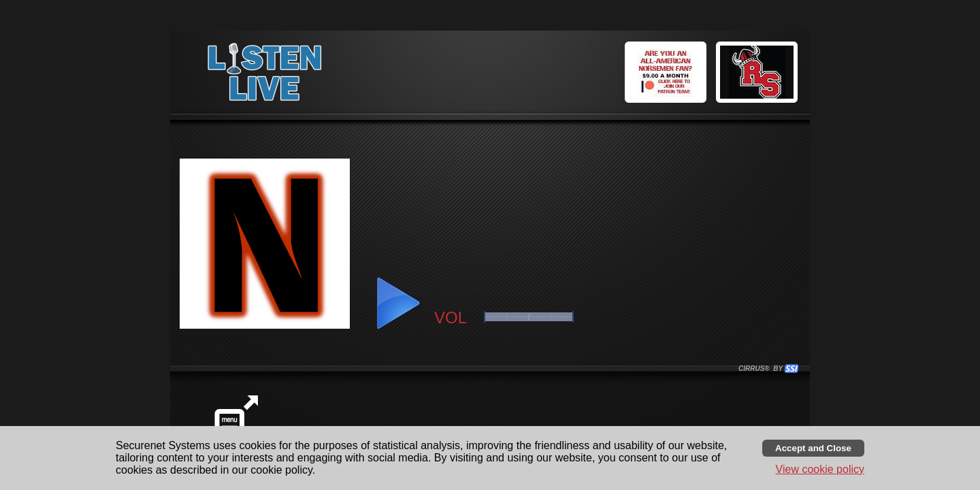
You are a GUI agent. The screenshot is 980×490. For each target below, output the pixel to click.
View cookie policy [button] (820, 469)
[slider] (529, 317)
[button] (759, 74)
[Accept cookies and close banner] (813, 448)
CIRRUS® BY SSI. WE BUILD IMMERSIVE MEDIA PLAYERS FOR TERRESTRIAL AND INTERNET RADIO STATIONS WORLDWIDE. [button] (762, 369)
